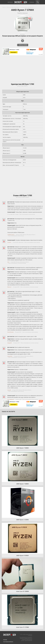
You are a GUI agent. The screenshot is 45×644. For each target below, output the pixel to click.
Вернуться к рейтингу (22, 45)
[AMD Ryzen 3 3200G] (22, 502)
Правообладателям (28, 641)
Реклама (5, 640)
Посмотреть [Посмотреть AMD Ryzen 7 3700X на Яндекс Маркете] (14, 52)
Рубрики (32, 2)
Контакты (30, 635)
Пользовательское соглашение (26, 637)
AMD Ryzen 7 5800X (23, 448)
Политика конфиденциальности (26, 638)
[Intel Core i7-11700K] (22, 610)
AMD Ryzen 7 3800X (23, 484)
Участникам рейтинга (8, 642)
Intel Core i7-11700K (22, 627)
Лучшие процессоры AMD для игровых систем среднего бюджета (23, 36)
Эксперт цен (21, 2)
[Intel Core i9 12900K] (22, 574)
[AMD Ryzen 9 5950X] (22, 538)
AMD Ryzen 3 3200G (22, 520)
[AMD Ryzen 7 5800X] (22, 431)
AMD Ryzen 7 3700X (14, 50)
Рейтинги (10, 2)
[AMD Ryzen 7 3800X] (22, 467)
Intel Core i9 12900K (23, 591)
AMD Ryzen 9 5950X (23, 555)
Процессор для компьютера (30, 53)
